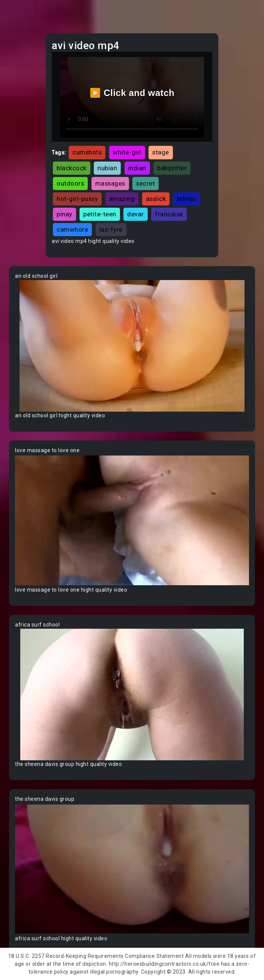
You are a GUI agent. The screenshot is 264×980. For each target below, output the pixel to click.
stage (161, 152)
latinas (187, 199)
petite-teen (100, 214)
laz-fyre (111, 229)
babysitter (172, 168)
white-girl (127, 152)
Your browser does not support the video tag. (132, 346)
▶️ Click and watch (132, 93)
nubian (107, 168)
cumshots (87, 152)
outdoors (70, 183)
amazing (122, 199)
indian (137, 168)
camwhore (72, 229)
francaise (169, 214)
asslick (156, 199)
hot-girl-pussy (77, 199)
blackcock (72, 168)
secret (145, 183)
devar (136, 214)
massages (110, 183)
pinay (64, 214)
